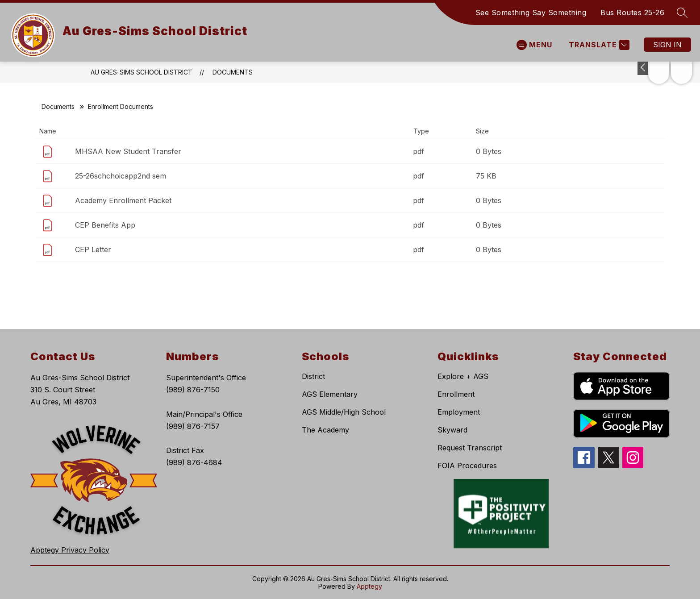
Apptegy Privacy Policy (70, 550)
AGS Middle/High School (344, 412)
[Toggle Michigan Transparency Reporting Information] (644, 68)
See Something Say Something (531, 12)
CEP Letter (93, 250)
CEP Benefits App (105, 225)
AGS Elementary (330, 394)
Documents (233, 72)
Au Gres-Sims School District (142, 72)
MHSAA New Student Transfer (128, 151)
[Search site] (682, 12)
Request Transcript (470, 448)
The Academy (325, 430)
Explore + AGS (463, 376)
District (313, 376)
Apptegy (369, 586)
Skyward (452, 430)
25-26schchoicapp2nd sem (121, 176)
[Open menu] (534, 45)
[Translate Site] (598, 45)
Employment (459, 412)
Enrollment (456, 394)
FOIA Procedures (467, 466)
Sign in (667, 45)
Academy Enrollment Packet (123, 200)
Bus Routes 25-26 (632, 12)
